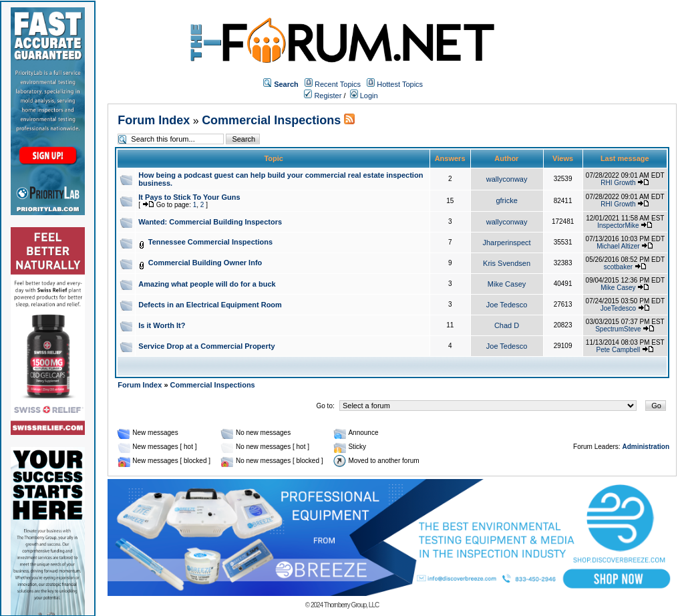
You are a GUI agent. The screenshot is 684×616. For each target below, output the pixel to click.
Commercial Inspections (271, 120)
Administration (646, 447)
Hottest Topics (400, 84)
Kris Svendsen (507, 263)
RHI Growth (618, 183)
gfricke (506, 200)
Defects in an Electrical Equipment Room (210, 305)
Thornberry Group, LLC (351, 605)
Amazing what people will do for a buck (207, 284)
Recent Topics (338, 84)
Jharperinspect (507, 243)
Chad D (507, 325)
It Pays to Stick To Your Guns (189, 197)
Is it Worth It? (162, 325)
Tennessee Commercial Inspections (210, 242)
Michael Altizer (618, 246)
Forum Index (154, 120)
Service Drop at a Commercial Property (206, 346)
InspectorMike (618, 225)
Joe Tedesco (507, 305)
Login (364, 96)
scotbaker (618, 267)
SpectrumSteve (618, 329)
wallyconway (507, 179)
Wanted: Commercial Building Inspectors (210, 222)
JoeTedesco (618, 308)
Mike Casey (507, 284)
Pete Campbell (619, 350)
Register (323, 96)
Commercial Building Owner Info (205, 263)
